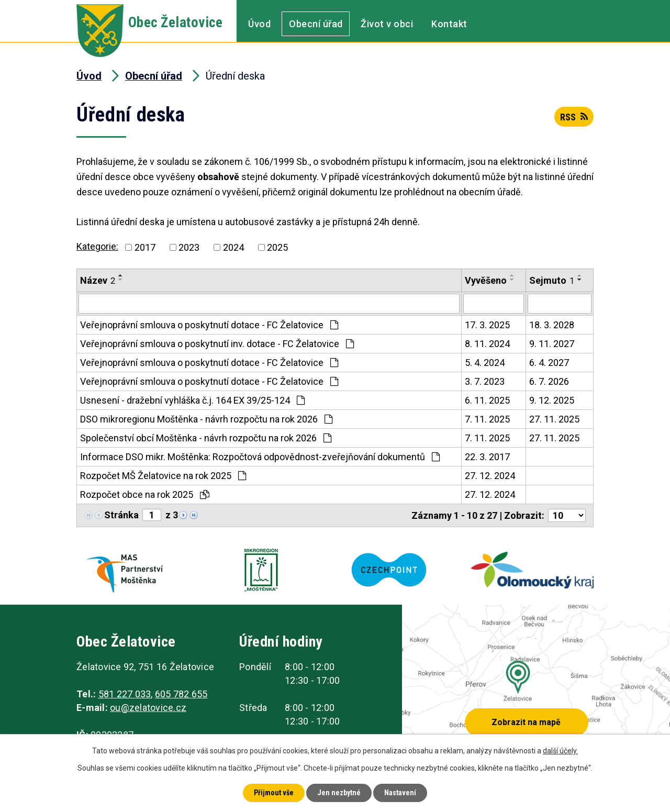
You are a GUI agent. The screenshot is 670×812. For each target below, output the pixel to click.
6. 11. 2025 (487, 400)
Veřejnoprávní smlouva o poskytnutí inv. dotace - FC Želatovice (217, 344)
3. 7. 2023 (485, 381)
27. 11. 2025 (554, 419)
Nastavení (400, 793)
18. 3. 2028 (552, 325)
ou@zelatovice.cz (148, 708)
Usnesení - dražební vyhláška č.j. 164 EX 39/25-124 (192, 400)
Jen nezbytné (339, 793)
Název (98, 280)
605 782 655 (181, 694)
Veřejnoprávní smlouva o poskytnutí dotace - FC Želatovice (209, 325)
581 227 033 (125, 694)
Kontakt (449, 24)
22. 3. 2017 (487, 457)
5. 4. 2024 (485, 363)
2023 (189, 247)
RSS (574, 117)
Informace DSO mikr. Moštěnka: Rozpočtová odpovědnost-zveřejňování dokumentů (260, 457)
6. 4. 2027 (549, 363)
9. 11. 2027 (552, 344)
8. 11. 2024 (487, 344)
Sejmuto (552, 280)
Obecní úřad (316, 24)
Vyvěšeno (486, 280)
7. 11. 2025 (487, 419)
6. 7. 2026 (549, 381)
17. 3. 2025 (487, 325)
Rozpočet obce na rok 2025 (145, 494)
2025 (277, 247)
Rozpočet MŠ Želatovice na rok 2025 (163, 476)
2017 (145, 247)
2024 (233, 247)
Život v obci (387, 24)
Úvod (259, 24)
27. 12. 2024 (490, 476)
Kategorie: (97, 246)
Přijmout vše (274, 793)
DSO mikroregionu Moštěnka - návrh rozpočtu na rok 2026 (206, 419)
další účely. (560, 751)
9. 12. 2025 (552, 400)
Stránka (121, 515)
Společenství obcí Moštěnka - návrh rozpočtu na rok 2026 (206, 438)
